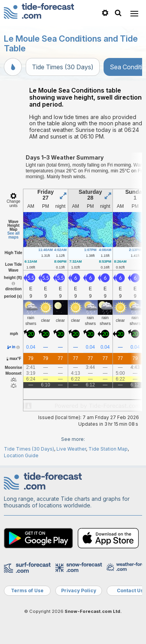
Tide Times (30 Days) (63, 67)
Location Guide (21, 455)
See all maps (14, 235)
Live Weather (71, 449)
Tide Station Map (108, 449)
